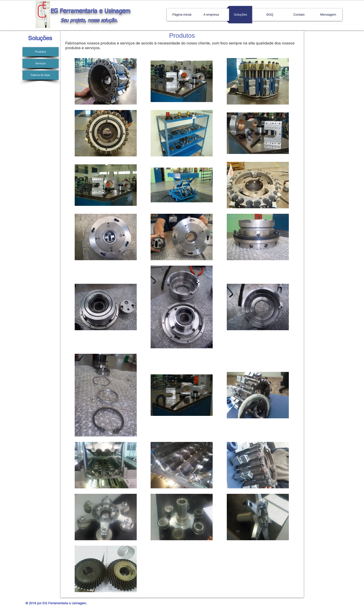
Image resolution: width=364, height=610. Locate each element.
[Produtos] (41, 52)
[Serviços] (41, 63)
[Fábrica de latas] (41, 75)
